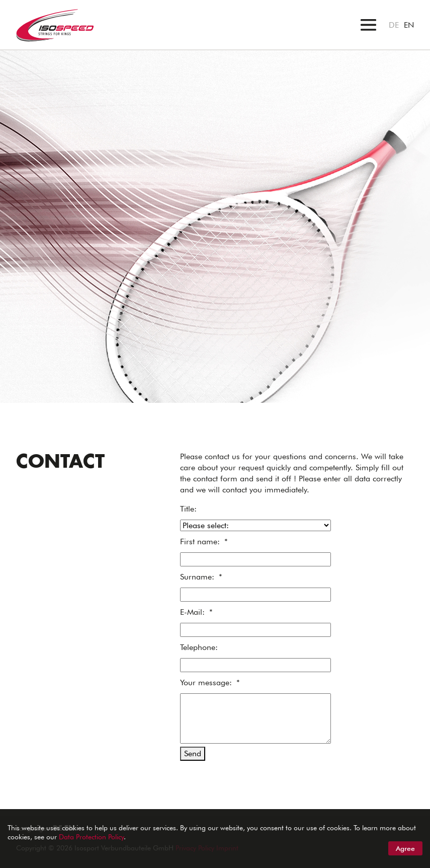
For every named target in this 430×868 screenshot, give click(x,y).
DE (394, 25)
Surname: (201, 577)
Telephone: (199, 647)
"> (5, 56)
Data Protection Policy (91, 837)
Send (193, 753)
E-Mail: (196, 612)
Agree (405, 848)
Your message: (210, 682)
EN (409, 25)
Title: (188, 509)
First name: (204, 541)
